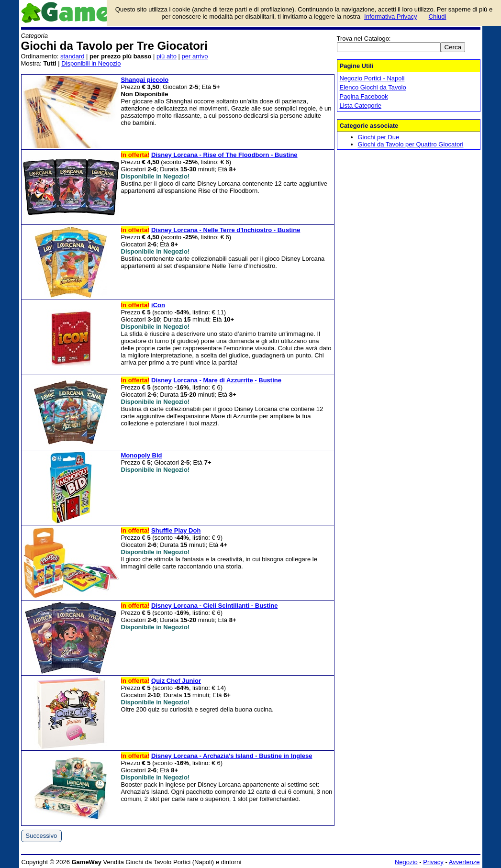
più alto (167, 56)
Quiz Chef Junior (176, 681)
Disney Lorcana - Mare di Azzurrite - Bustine (216, 380)
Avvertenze (464, 862)
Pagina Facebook (364, 96)
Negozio (406, 862)
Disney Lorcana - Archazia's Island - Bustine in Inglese (232, 756)
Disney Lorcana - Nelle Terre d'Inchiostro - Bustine (226, 230)
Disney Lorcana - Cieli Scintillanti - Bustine (214, 606)
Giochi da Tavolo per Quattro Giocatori (411, 144)
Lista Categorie (361, 106)
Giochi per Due (379, 137)
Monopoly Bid (142, 455)
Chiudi (438, 17)
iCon (158, 305)
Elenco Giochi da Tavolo (373, 87)
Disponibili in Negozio (91, 63)
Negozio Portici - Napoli (372, 78)
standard (72, 56)
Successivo (42, 836)
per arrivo (195, 56)
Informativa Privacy (391, 17)
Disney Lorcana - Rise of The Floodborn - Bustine (224, 155)
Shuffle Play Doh (176, 530)
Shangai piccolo (145, 80)
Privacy (433, 862)
